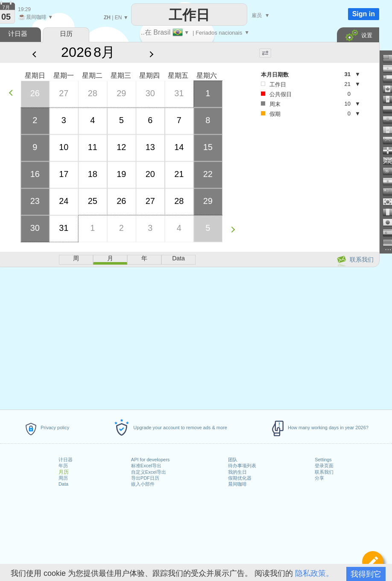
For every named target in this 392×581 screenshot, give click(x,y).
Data (63, 484)
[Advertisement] (307, 189)
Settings (323, 460)
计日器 (66, 460)
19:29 (24, 9)
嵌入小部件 (143, 484)
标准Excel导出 (146, 466)
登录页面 (324, 466)
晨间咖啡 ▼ (35, 17)
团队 (233, 460)
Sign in (364, 14)
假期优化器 (240, 478)
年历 (63, 466)
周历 (63, 478)
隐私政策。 (314, 573)
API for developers (151, 460)
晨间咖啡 (237, 484)
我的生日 (237, 472)
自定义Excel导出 (149, 472)
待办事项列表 (242, 466)
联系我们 (324, 472)
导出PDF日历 (145, 478)
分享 (319, 478)
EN (118, 18)
